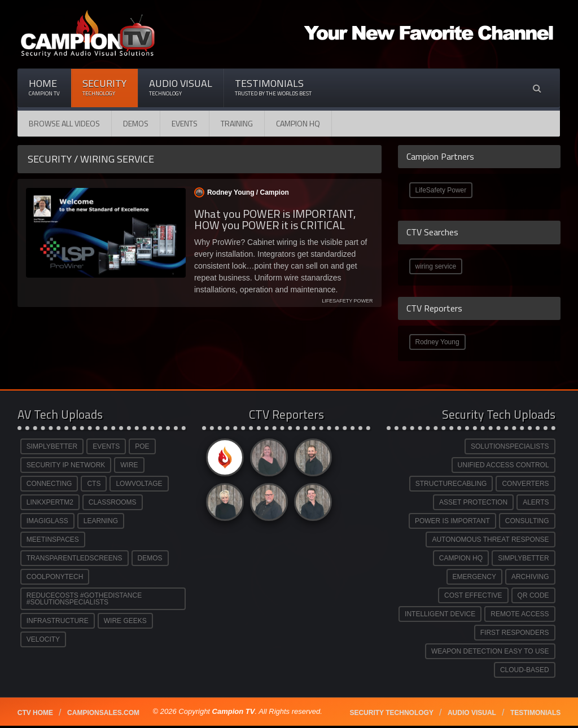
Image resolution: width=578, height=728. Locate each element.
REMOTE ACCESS (520, 614)
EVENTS (106, 446)
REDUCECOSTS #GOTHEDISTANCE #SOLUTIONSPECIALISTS (84, 599)
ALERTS (536, 502)
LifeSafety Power (441, 190)
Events (185, 123)
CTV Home (35, 713)
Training (237, 123)
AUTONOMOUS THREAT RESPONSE (490, 540)
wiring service (436, 266)
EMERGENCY (474, 577)
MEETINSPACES (53, 540)
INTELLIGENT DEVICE (440, 614)
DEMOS (150, 558)
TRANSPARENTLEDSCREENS (75, 558)
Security (104, 87)
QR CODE (533, 595)
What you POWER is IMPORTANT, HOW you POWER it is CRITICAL (275, 219)
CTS (94, 484)
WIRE (129, 465)
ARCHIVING (530, 577)
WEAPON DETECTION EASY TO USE (490, 651)
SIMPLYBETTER (52, 446)
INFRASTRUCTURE (58, 621)
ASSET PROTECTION (473, 502)
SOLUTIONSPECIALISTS (510, 446)
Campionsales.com (103, 713)
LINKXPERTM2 (50, 502)
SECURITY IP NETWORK (66, 465)
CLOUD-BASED (525, 670)
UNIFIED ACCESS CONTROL (503, 465)
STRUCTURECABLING (451, 484)
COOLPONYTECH (55, 577)
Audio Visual (181, 87)
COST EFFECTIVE (473, 595)
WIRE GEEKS (125, 621)
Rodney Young (437, 342)
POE (142, 446)
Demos (136, 123)
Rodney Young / (242, 192)
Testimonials (273, 87)
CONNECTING (49, 484)
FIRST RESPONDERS (515, 633)
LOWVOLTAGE (139, 484)
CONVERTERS (525, 484)
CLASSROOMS (113, 502)
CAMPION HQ (298, 123)
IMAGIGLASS (47, 521)
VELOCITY (43, 639)
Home (44, 87)
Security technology (391, 713)
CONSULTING (527, 521)
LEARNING (101, 521)
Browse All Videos (64, 123)
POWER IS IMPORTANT (452, 521)
